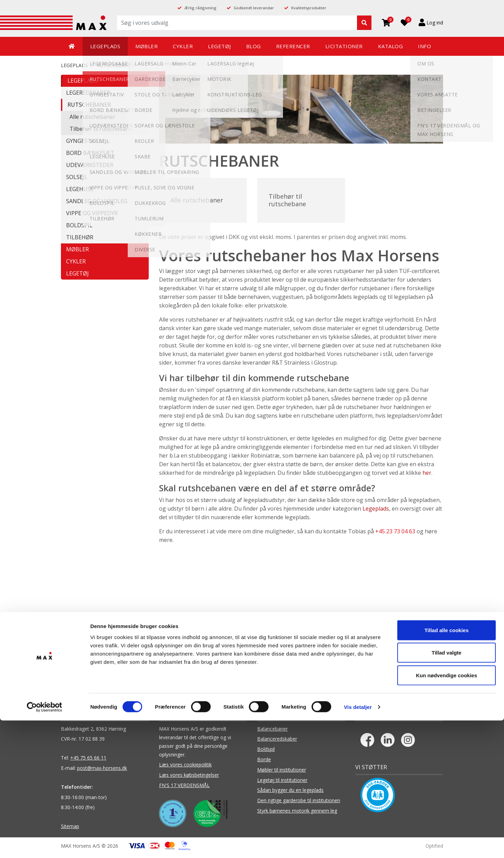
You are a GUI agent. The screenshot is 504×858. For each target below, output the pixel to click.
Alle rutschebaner (92, 117)
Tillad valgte (447, 790)
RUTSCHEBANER (116, 65)
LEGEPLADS (75, 65)
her (427, 477)
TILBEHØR (80, 237)
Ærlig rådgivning (201, 8)
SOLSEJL (77, 177)
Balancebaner (272, 733)
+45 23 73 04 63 (395, 535)
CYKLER (76, 261)
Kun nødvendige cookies (447, 813)
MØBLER (77, 249)
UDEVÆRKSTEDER (90, 165)
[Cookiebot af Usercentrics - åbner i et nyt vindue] (45, 845)
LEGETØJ (77, 273)
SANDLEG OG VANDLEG (97, 201)
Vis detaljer (358, 844)
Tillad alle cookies (447, 768)
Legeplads (376, 513)
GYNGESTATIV (85, 141)
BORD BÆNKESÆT (90, 153)
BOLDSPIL (79, 225)
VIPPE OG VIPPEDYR (92, 213)
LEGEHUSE (80, 189)
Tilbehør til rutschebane (101, 129)
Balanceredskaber (277, 743)
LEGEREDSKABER (88, 93)
